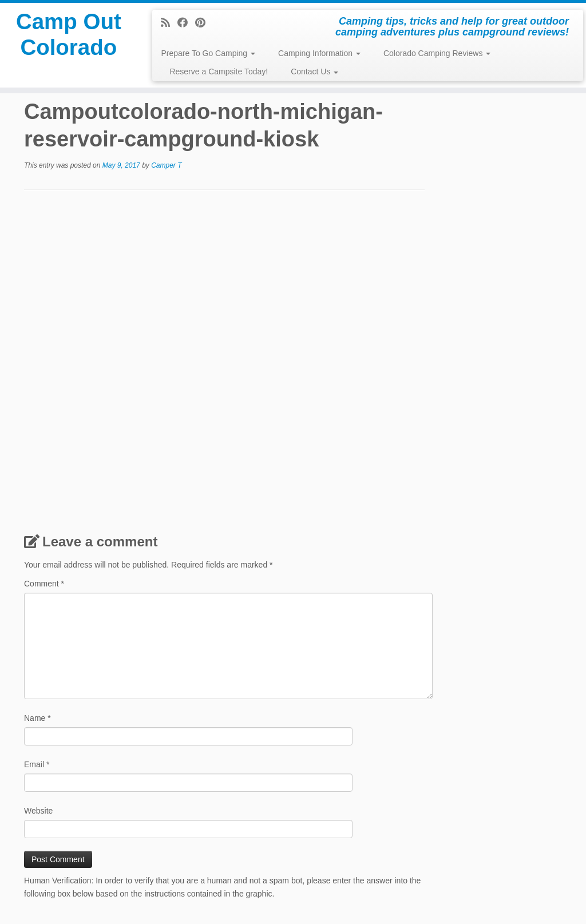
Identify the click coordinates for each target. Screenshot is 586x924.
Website (38, 811)
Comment (44, 584)
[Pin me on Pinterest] (204, 23)
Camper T (166, 165)
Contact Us (314, 72)
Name (37, 718)
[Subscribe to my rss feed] (169, 23)
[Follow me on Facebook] (186, 23)
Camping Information (319, 53)
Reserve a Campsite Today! (219, 72)
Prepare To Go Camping (208, 53)
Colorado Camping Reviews (437, 53)
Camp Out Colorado (68, 37)
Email (37, 764)
